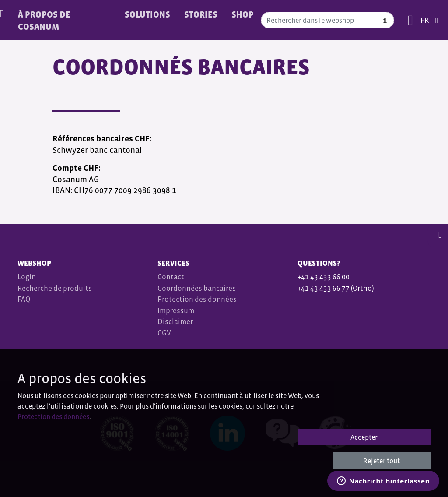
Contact (171, 277)
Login (27, 277)
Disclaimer (175, 322)
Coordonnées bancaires (197, 288)
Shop (243, 14)
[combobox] (327, 20)
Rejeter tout (381, 461)
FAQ (24, 299)
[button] (438, 235)
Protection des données (197, 299)
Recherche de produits (55, 288)
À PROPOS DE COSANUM (44, 21)
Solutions (147, 14)
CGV (165, 333)
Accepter (364, 437)
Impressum (176, 311)
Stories (201, 14)
